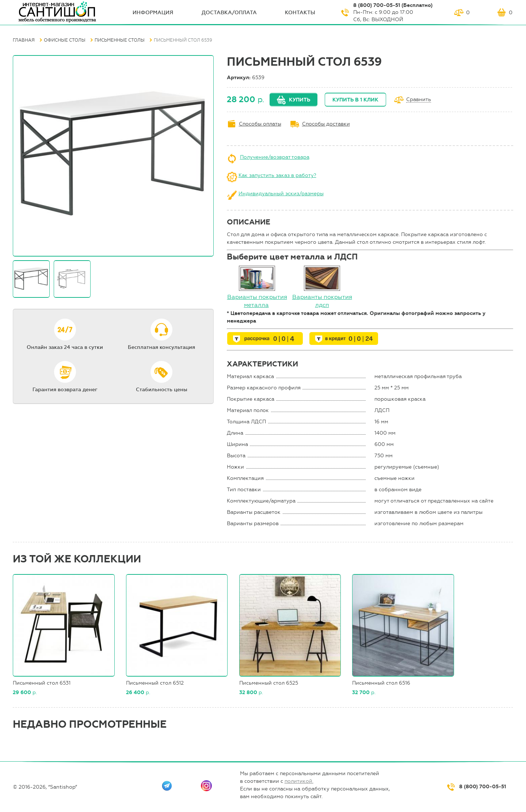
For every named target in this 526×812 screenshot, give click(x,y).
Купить (300, 100)
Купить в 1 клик (355, 100)
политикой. (299, 781)
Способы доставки (326, 124)
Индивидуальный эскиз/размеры (281, 194)
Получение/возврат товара (275, 157)
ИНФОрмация (153, 13)
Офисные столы (65, 40)
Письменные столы (120, 40)
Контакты (300, 13)
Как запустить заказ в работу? (277, 175)
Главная (24, 40)
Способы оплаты (260, 124)
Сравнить (419, 100)
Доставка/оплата (229, 13)
